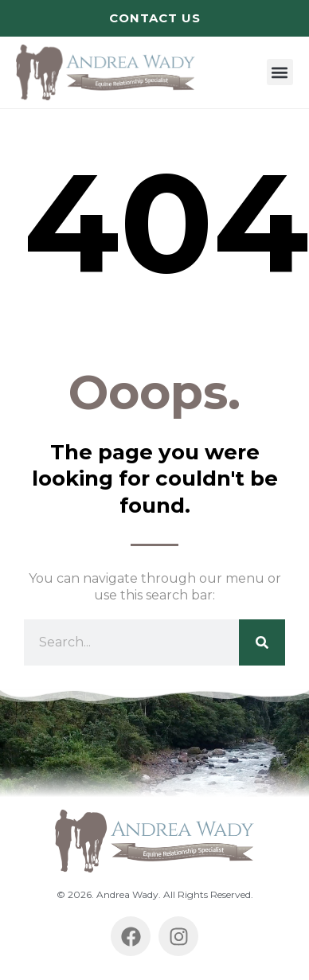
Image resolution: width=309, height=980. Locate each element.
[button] (280, 72)
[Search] (262, 642)
